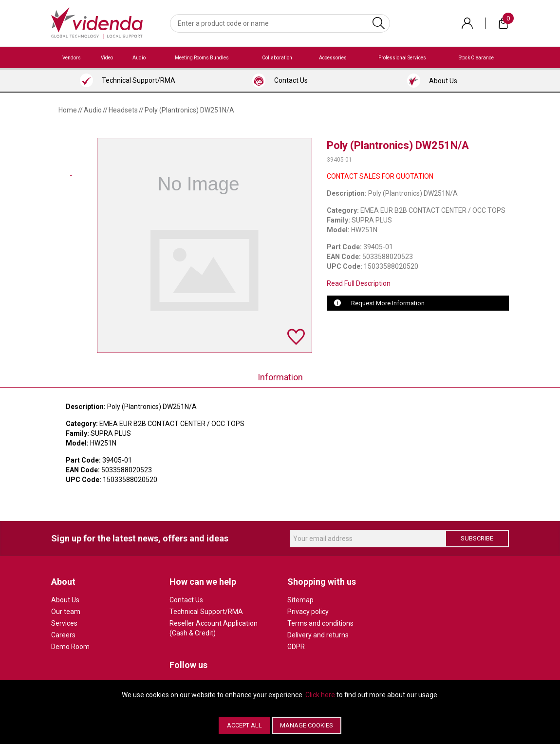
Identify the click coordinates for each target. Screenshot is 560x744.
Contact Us (186, 600)
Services (64, 623)
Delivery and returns (318, 635)
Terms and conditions (320, 623)
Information (280, 377)
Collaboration (277, 58)
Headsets (123, 110)
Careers (63, 635)
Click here (320, 695)
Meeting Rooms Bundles (202, 58)
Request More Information (388, 303)
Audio (139, 58)
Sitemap (300, 600)
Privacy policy (308, 612)
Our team (66, 612)
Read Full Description (359, 283)
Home (68, 110)
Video (107, 58)
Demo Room (70, 647)
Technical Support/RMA (206, 612)
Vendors (72, 58)
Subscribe (477, 538)
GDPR (296, 647)
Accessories (333, 58)
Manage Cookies (307, 725)
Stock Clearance (476, 58)
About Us (65, 600)
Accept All (244, 725)
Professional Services (402, 58)
